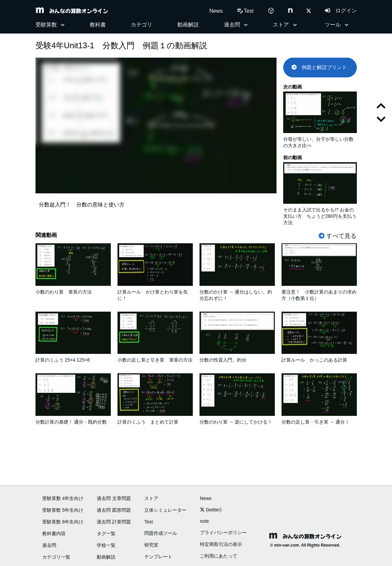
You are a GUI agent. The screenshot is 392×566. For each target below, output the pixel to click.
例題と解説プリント (319, 67)
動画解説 (188, 25)
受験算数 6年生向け (63, 522)
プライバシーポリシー (223, 532)
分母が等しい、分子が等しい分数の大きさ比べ (320, 139)
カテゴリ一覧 (56, 557)
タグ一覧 (106, 533)
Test (149, 522)
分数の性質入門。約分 (237, 357)
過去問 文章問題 (114, 498)
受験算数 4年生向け (63, 498)
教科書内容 (54, 533)
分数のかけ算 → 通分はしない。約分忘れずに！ (237, 292)
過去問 (49, 545)
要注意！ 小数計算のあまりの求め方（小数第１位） (319, 292)
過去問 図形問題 (114, 510)
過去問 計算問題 (114, 522)
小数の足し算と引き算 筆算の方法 (155, 357)
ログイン (341, 11)
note (204, 521)
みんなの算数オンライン (72, 11)
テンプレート (158, 557)
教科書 (98, 25)
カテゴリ (142, 25)
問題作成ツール (161, 533)
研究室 (151, 545)
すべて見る (338, 236)
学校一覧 (106, 545)
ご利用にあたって (219, 556)
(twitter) (211, 510)
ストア (151, 498)
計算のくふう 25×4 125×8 (73, 357)
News (216, 11)
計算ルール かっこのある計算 (319, 357)
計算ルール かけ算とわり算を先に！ (155, 292)
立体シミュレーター (165, 510)
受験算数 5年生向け (63, 510)
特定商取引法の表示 (221, 544)
